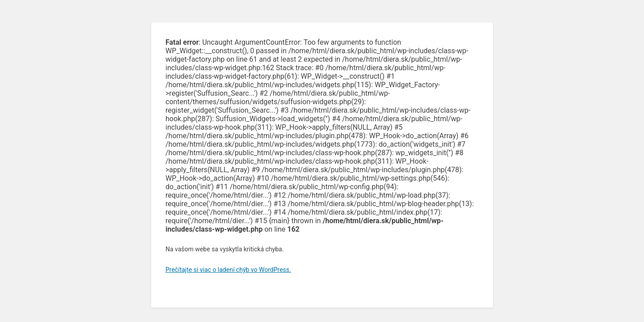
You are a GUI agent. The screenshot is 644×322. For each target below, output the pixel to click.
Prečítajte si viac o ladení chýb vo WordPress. (228, 270)
